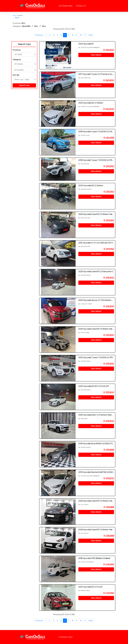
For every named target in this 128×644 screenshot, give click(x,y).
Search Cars (24, 44)
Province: (17, 50)
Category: (17, 60)
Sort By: (16, 75)
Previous (39, 35)
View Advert (96, 55)
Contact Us (81, 6)
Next (91, 35)
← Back (16, 18)
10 (81, 35)
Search (15, 15)
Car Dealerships (66, 6)
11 (85, 35)
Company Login (66, 637)
